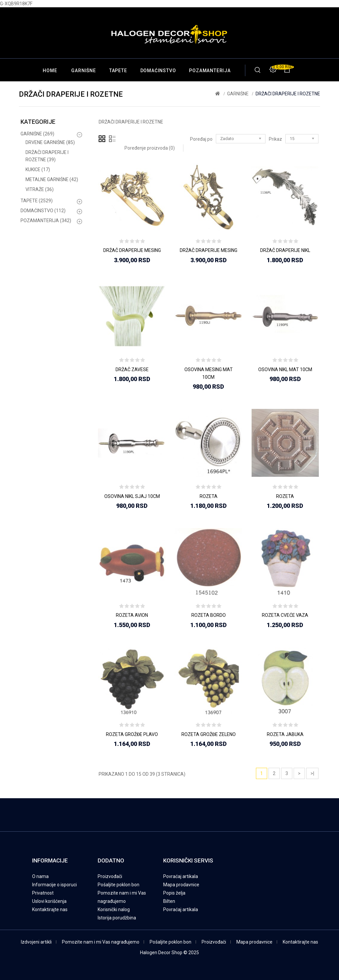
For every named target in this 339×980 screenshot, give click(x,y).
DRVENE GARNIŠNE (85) (50, 142)
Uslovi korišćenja (49, 901)
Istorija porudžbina (117, 918)
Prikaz (275, 139)
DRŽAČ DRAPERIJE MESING (132, 250)
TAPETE (118, 71)
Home (50, 71)
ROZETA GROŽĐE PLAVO (132, 734)
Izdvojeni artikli (36, 942)
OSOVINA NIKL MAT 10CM (285, 369)
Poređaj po (201, 139)
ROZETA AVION (132, 615)
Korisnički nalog (114, 909)
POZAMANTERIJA (210, 71)
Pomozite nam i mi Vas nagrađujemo (101, 942)
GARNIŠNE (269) (37, 134)
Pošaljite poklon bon (119, 885)
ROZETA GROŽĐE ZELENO (209, 734)
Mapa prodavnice (181, 885)
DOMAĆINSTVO (158, 71)
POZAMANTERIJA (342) (46, 220)
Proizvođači (110, 876)
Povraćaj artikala (181, 876)
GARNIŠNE (83, 71)
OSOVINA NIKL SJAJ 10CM (132, 496)
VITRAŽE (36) (40, 189)
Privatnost (43, 893)
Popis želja (174, 893)
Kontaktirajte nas (50, 909)
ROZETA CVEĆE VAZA (285, 615)
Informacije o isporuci (54, 885)
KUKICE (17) (38, 170)
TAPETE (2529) (37, 201)
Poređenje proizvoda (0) (150, 148)
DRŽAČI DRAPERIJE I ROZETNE (288, 94)
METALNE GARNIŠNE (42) (52, 179)
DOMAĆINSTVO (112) (43, 211)
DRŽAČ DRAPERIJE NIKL (285, 250)
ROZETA (209, 496)
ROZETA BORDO (209, 615)
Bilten (169, 901)
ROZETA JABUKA (285, 734)
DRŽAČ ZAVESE (132, 369)
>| (312, 773)
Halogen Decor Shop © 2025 (169, 953)
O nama (40, 876)
